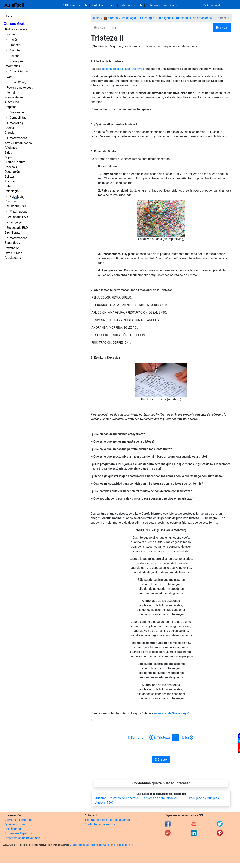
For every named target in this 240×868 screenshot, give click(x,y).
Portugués (16, 61)
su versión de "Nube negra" (172, 713)
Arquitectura (13, 258)
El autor (161, 760)
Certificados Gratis (131, 5)
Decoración (12, 172)
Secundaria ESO (15, 206)
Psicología (12, 191)
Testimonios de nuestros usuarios (107, 820)
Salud (8, 153)
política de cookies (123, 845)
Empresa (11, 107)
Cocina (9, 128)
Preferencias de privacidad (22, 838)
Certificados (13, 829)
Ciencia (10, 133)
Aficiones (11, 148)
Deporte (10, 157)
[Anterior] (159, 738)
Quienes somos (15, 824)
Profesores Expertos (18, 833)
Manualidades (14, 97)
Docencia (11, 167)
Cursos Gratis (16, 24)
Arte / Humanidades (18, 143)
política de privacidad (101, 845)
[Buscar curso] (149, 28)
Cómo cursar (108, 5)
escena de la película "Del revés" (123, 69)
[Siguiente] (187, 738)
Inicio (8, 15)
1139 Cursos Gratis (76, 5)
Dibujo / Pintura (15, 162)
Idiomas (10, 34)
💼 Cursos (111, 18)
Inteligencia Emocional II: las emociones (185, 18)
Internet (10, 92)
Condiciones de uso (80, 845)
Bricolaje (10, 181)
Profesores (153, 5)
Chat (94, 5)
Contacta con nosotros (100, 824)
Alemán (15, 50)
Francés (15, 45)
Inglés (14, 40)
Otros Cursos (13, 253)
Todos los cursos (16, 29)
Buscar (222, 28)
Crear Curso (170, 5)
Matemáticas (18, 138)
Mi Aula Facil (211, 5)
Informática (12, 66)
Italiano (15, 56)
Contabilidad (18, 118)
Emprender (17, 112)
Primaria (10, 201)
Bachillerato (13, 233)
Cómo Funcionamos (18, 820)
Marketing (16, 123)
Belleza (9, 177)
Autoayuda (12, 102)
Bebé (8, 186)
